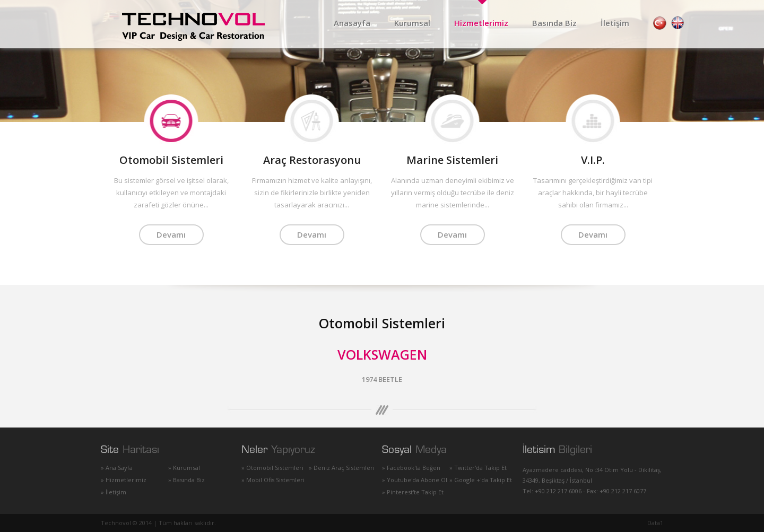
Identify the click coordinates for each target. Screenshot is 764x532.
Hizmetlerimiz (481, 23)
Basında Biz (554, 23)
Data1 (655, 523)
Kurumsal (412, 23)
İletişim (615, 23)
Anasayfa (352, 23)
